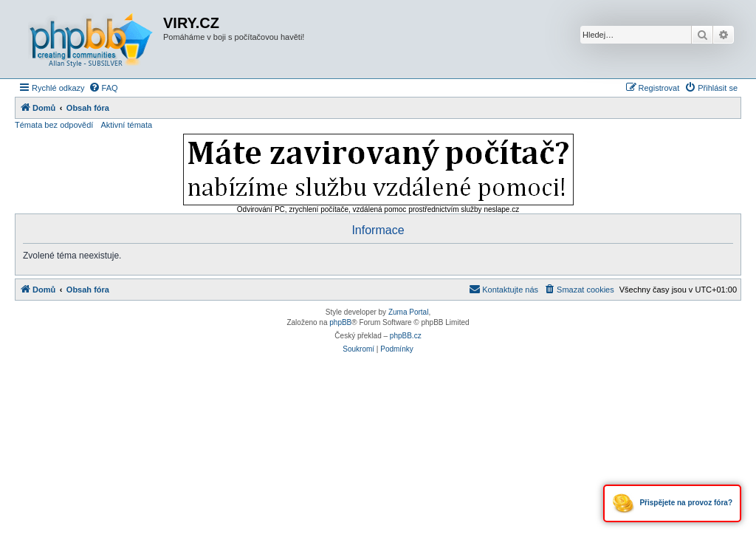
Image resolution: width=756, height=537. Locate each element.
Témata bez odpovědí (54, 125)
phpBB (340, 322)
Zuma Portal (408, 312)
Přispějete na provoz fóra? (672, 503)
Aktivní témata (126, 125)
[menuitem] (103, 88)
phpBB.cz (406, 336)
